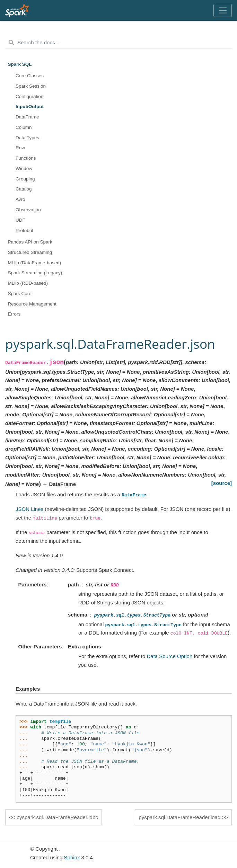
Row (20, 148)
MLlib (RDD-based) (28, 283)
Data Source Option (170, 656)
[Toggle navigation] (223, 10)
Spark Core (20, 294)
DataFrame (27, 117)
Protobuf (24, 231)
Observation (28, 210)
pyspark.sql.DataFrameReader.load (179, 817)
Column (24, 127)
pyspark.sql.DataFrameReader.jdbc (57, 817)
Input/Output (30, 107)
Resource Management (32, 304)
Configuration (29, 96)
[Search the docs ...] (119, 43)
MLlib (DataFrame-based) (35, 263)
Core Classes (30, 76)
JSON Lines (29, 509)
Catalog (24, 189)
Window (24, 169)
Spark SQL (20, 64)
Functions (26, 158)
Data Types (27, 138)
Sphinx (72, 857)
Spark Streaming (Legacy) (35, 273)
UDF (20, 220)
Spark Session (31, 86)
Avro (20, 199)
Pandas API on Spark (30, 242)
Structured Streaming (30, 252)
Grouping (25, 179)
